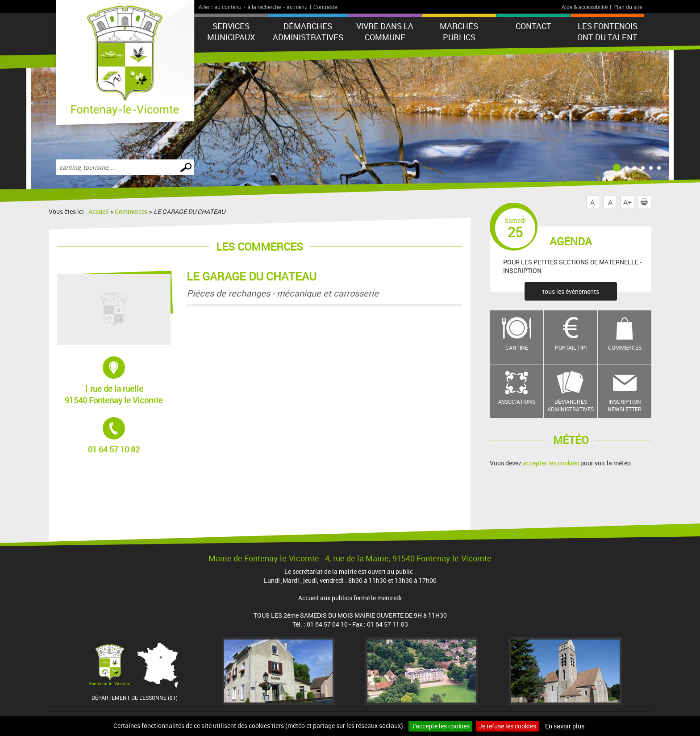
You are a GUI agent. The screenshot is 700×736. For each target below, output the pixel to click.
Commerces (131, 211)
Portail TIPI (571, 347)
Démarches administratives (308, 31)
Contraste (325, 7)
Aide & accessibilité (585, 7)
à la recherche (264, 7)
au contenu (228, 7)
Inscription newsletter (625, 405)
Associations (517, 401)
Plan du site (628, 7)
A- (593, 202)
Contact (533, 26)
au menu (297, 7)
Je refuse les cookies (507, 726)
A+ (627, 202)
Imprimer (646, 202)
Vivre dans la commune (385, 31)
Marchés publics (459, 31)
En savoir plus (565, 726)
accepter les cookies (551, 463)
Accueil (99, 211)
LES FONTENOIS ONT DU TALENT (607, 31)
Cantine (517, 347)
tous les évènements (571, 291)
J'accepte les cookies (440, 726)
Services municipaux (231, 31)
